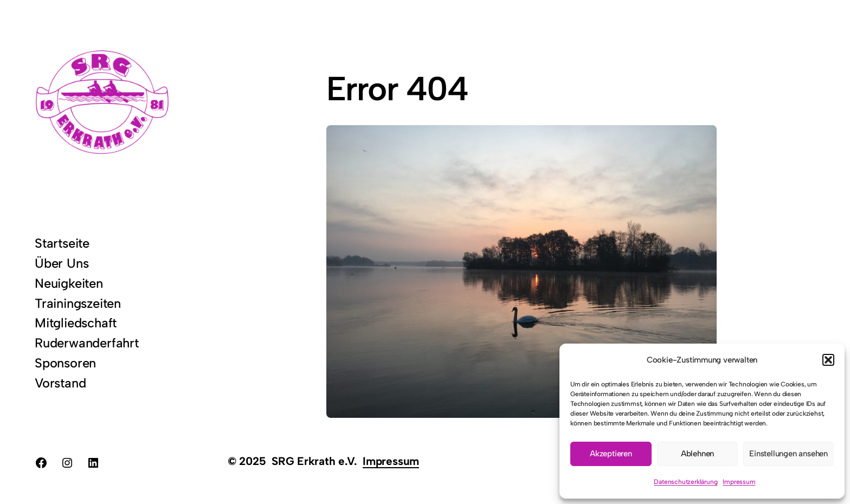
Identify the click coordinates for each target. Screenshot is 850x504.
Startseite (62, 243)
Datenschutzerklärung (685, 482)
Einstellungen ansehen (788, 454)
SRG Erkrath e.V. (314, 461)
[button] (828, 360)
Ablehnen (697, 454)
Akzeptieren (611, 454)
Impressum (739, 482)
